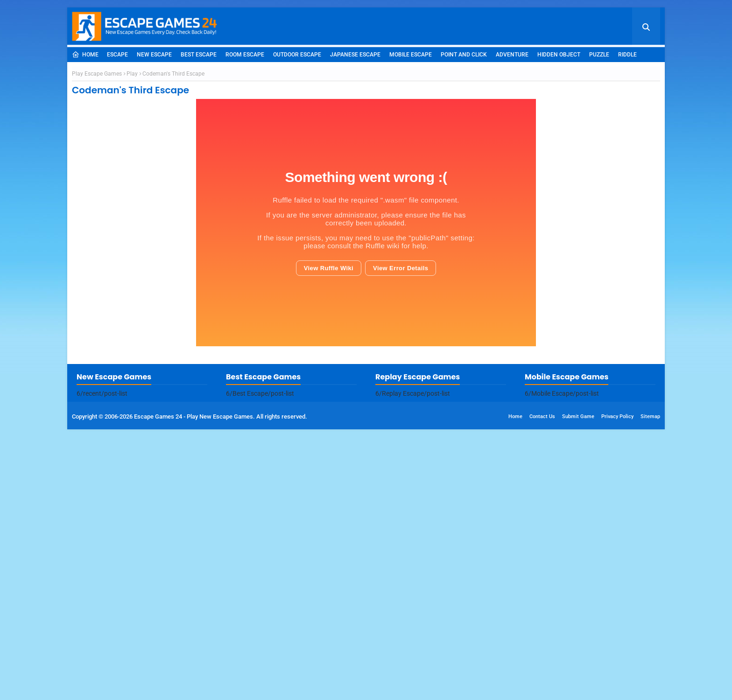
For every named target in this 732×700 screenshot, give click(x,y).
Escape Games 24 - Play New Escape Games (194, 687)
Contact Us (542, 687)
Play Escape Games (97, 209)
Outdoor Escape (297, 55)
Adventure (512, 55)
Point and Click (464, 55)
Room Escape (245, 55)
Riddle (627, 55)
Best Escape (199, 55)
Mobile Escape (411, 55)
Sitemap (650, 687)
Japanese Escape (355, 55)
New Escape (154, 55)
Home (85, 55)
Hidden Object (559, 55)
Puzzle (599, 55)
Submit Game (578, 687)
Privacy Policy (617, 687)
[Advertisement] (366, 132)
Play (132, 209)
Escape (117, 55)
